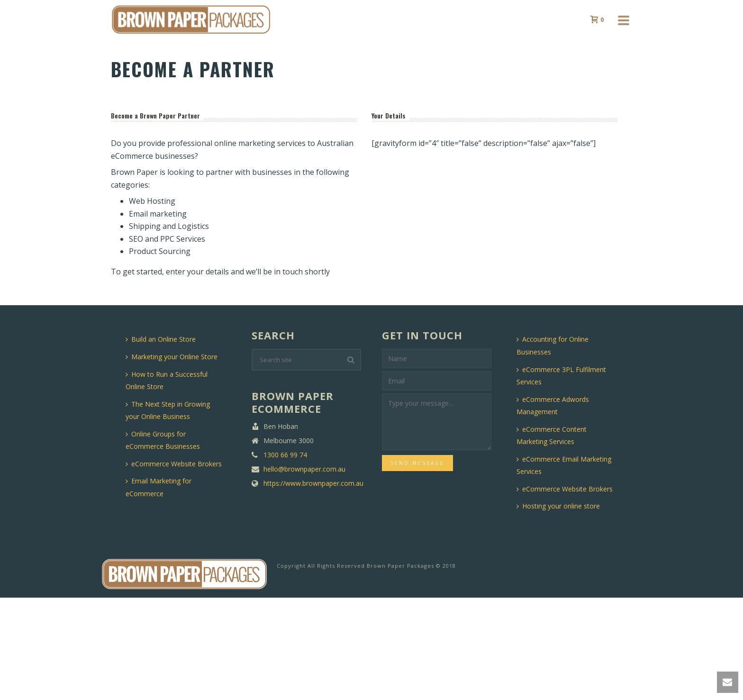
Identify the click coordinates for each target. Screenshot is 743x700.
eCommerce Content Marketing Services (552, 436)
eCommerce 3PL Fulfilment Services (561, 376)
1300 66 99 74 (285, 455)
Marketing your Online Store (172, 357)
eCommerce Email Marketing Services (564, 465)
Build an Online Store (161, 339)
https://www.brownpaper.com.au (313, 483)
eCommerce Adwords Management (553, 406)
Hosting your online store (558, 506)
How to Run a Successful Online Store (167, 381)
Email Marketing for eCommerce (159, 487)
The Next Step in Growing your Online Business (168, 410)
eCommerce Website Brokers (174, 464)
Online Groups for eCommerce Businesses (163, 440)
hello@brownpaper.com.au (304, 469)
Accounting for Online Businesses (553, 345)
